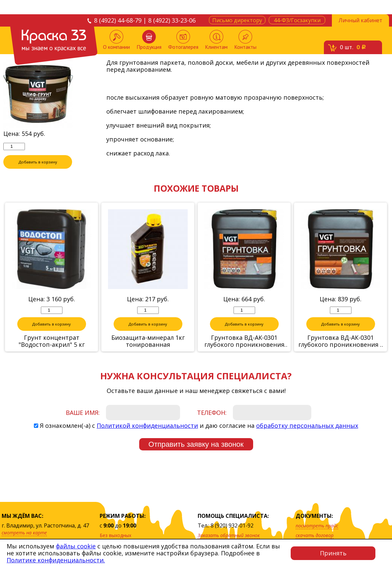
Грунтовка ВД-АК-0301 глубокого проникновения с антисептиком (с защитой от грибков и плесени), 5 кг (341, 341)
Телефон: (212, 413)
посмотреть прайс (317, 526)
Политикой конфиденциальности (147, 426)
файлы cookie (76, 546)
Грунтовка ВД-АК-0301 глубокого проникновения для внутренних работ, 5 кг (244, 341)
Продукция (149, 40)
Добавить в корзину (38, 162)
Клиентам (216, 40)
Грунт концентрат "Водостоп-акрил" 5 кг (52, 341)
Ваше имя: (83, 413)
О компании (116, 40)
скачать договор (315, 535)
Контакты (245, 40)
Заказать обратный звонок (229, 535)
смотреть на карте (24, 533)
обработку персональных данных (307, 426)
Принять (333, 553)
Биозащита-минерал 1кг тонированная (148, 341)
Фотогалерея (183, 40)
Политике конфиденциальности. (56, 560)
